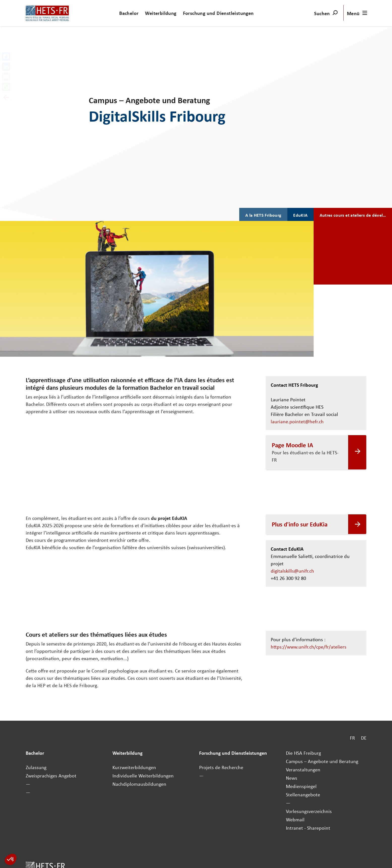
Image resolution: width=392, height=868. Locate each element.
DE (364, 738)
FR (352, 738)
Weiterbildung (161, 13)
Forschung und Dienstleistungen (218, 13)
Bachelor (129, 13)
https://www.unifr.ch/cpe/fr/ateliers (310, 647)
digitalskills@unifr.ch (292, 571)
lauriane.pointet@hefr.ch (297, 421)
